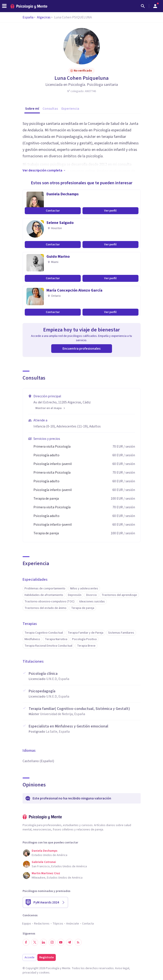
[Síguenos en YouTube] (61, 942)
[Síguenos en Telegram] (69, 942)
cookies (44, 973)
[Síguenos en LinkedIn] (43, 942)
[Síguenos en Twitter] (35, 942)
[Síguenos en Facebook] (26, 942)
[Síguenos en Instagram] (52, 942)
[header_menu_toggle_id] (4, 6)
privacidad (29, 973)
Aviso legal (122, 968)
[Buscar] (143, 6)
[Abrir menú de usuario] (155, 6)
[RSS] (78, 942)
